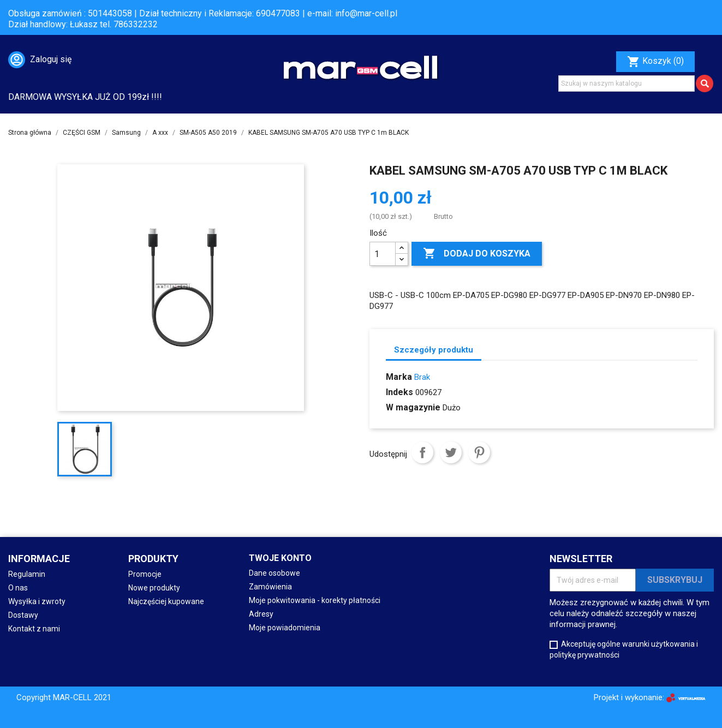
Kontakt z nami (34, 629)
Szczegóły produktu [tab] (434, 350)
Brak (422, 377)
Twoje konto (280, 558)
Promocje (145, 574)
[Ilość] (383, 254)
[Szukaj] (626, 83)
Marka (399, 377)
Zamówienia (270, 587)
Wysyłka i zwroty (37, 601)
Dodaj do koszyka (477, 254)
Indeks (399, 392)
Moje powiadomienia (285, 628)
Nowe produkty (154, 588)
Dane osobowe (275, 573)
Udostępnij (422, 452)
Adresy (261, 614)
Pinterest (479, 452)
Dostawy (23, 615)
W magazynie (413, 407)
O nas (18, 588)
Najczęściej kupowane (166, 601)
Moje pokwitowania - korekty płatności (315, 600)
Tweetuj (451, 452)
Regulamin (27, 574)
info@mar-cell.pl (366, 13)
